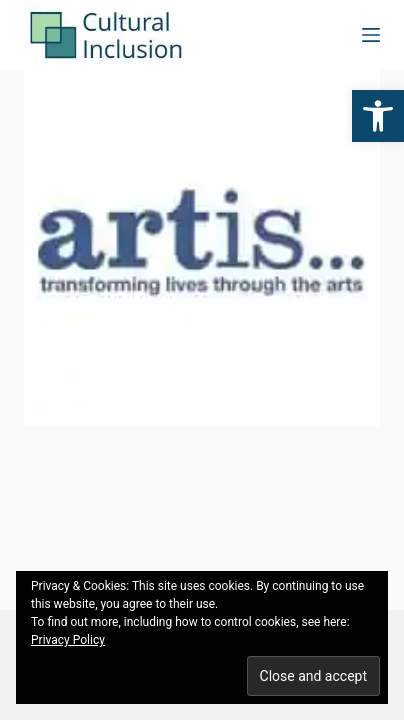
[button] (378, 116)
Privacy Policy (68, 640)
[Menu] (371, 35)
